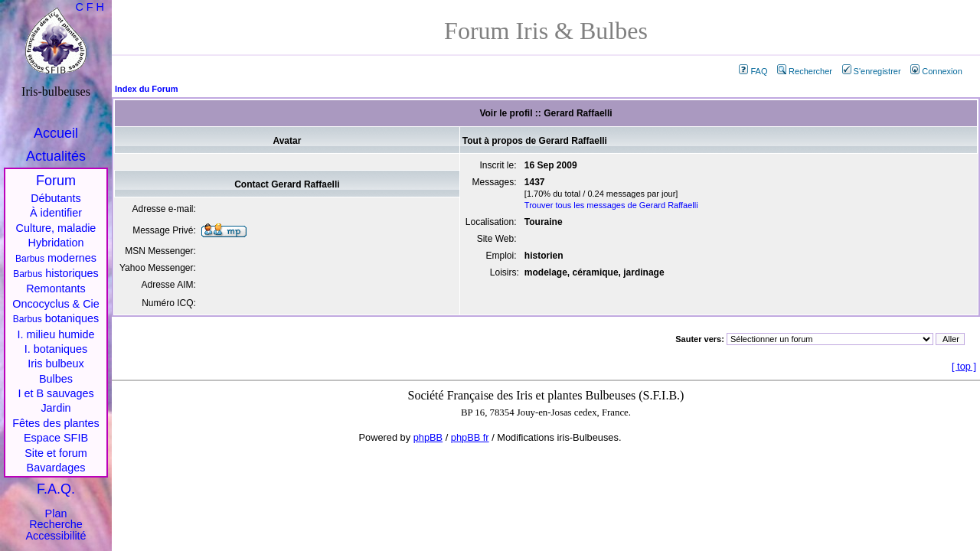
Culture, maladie (56, 228)
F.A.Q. (56, 489)
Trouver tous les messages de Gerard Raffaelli (611, 205)
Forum (56, 181)
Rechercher (805, 71)
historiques (56, 273)
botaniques (56, 318)
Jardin (56, 408)
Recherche (56, 524)
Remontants (56, 289)
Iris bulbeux (56, 364)
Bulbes (56, 379)
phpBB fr (470, 437)
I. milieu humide (56, 334)
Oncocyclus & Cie (56, 304)
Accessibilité (56, 536)
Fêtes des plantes (56, 423)
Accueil (56, 133)
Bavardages (56, 468)
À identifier (56, 213)
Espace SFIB (56, 438)
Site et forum (56, 453)
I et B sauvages (56, 393)
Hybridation (56, 243)
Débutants (56, 198)
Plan (56, 514)
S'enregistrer (872, 71)
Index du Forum (147, 89)
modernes (56, 258)
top (964, 366)
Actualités (56, 156)
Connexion (936, 71)
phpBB (428, 437)
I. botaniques (56, 349)
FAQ (753, 71)
